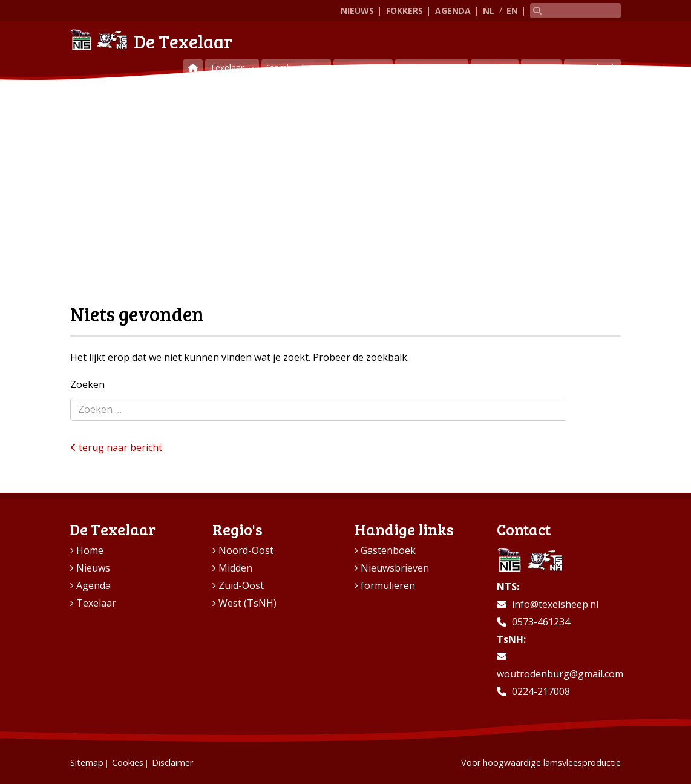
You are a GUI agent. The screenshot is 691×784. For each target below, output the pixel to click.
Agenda (453, 11)
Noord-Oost (246, 550)
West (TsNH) (247, 603)
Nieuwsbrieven (395, 568)
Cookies (128, 763)
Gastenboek (592, 68)
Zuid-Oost (241, 585)
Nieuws (357, 11)
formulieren (388, 585)
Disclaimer (172, 763)
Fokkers (404, 11)
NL (489, 11)
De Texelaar (151, 40)
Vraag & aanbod (432, 68)
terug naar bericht (116, 447)
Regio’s (491, 68)
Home (90, 550)
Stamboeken (292, 68)
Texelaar (228, 68)
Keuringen (359, 68)
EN (512, 11)
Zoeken (87, 384)
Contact (541, 68)
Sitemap (87, 763)
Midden (235, 568)
